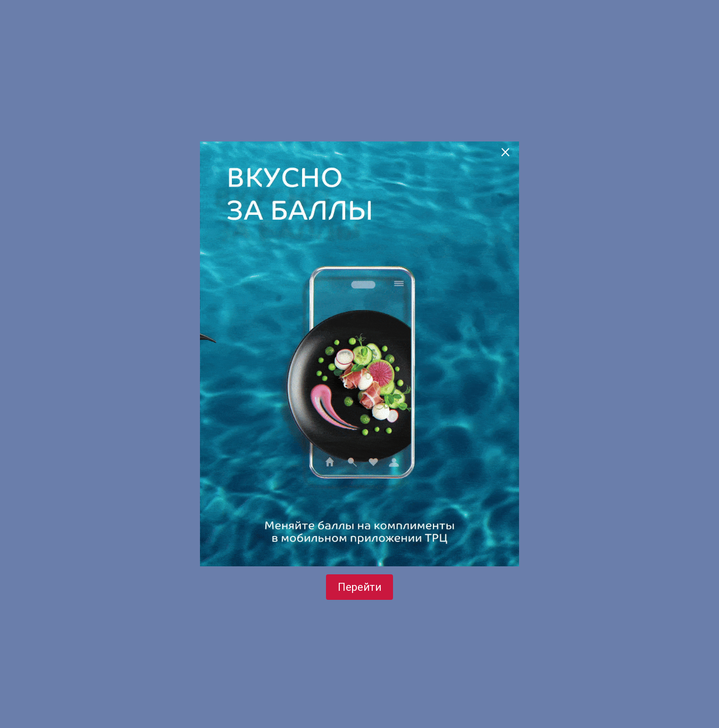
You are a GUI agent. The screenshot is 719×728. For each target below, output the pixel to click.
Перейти (359, 587)
